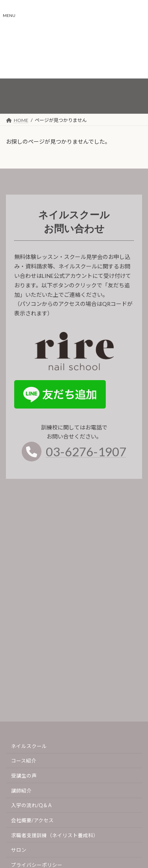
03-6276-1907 (86, 454)
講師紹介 (21, 791)
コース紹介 (24, 761)
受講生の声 (24, 776)
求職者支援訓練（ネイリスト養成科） (55, 835)
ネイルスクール (29, 746)
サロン (19, 850)
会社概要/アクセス (32, 820)
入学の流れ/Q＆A (31, 806)
